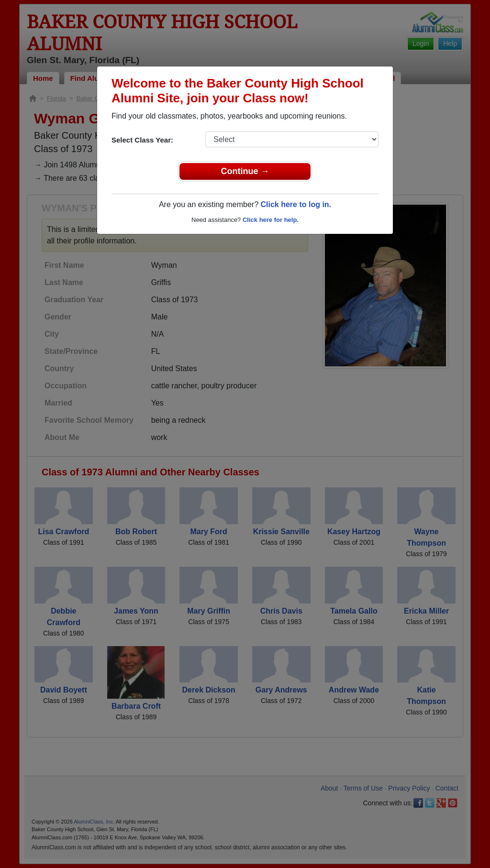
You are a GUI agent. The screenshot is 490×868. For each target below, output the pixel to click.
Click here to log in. (296, 204)
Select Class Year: (142, 140)
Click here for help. (271, 220)
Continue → (245, 171)
